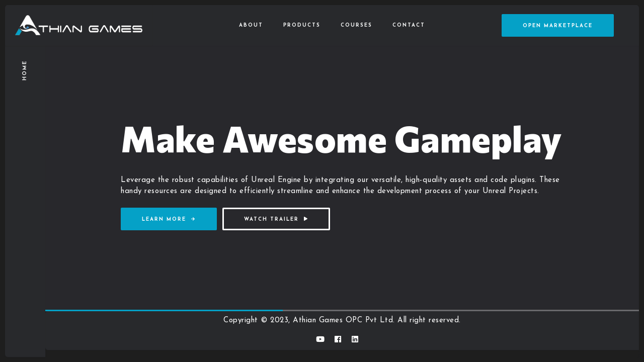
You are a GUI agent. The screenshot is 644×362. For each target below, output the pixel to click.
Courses (356, 25)
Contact (409, 25)
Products (302, 25)
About (251, 25)
